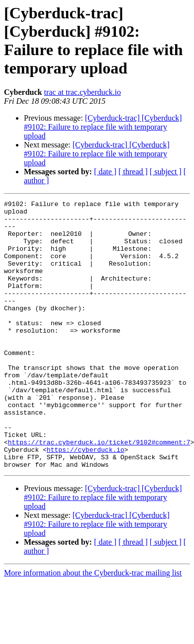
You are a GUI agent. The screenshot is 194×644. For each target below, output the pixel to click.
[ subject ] (166, 172)
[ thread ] (133, 172)
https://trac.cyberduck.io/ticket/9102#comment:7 (99, 491)
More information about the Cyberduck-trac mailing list (93, 626)
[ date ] (105, 172)
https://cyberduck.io (86, 500)
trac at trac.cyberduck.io (82, 92)
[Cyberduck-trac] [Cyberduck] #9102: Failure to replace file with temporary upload (103, 127)
